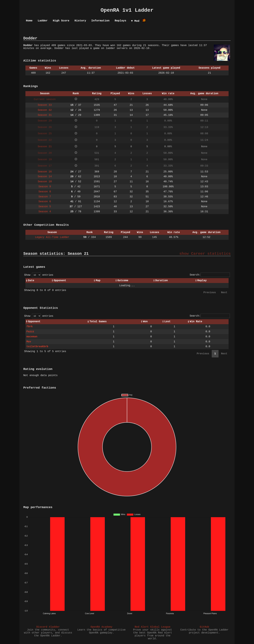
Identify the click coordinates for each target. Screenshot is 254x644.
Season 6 (45, 202)
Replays (120, 21)
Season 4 (45, 212)
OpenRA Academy (101, 627)
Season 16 (45, 172)
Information (100, 21)
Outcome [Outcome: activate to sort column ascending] (123, 281)
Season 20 (45, 153)
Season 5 (45, 207)
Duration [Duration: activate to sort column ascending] (162, 281)
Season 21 (45, 147)
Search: (210, 275)
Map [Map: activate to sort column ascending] (98, 281)
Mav (29, 342)
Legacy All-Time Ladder (52, 237)
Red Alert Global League (153, 627)
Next (224, 293)
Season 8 (45, 192)
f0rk (29, 327)
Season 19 (45, 160)
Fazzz (30, 332)
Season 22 (45, 140)
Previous (210, 293)
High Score (61, 21)
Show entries (39, 275)
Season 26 (45, 127)
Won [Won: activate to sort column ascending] (145, 322)
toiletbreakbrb (37, 347)
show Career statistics (205, 254)
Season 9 (45, 187)
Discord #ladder (48, 627)
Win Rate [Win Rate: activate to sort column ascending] (196, 322)
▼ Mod (135, 21)
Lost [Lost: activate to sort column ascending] (167, 322)
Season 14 (45, 177)
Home (29, 21)
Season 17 (45, 166)
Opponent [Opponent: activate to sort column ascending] (60, 281)
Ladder (43, 21)
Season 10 (45, 182)
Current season (45, 99)
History (80, 21)
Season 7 (45, 197)
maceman (32, 337)
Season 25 (45, 134)
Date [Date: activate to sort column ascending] (31, 281)
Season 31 (45, 115)
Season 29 (45, 121)
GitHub (204, 627)
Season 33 (45, 105)
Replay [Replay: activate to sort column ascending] (202, 281)
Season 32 (45, 110)
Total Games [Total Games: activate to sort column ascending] (98, 322)
